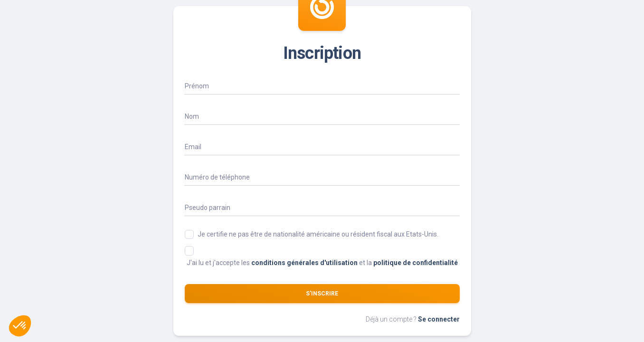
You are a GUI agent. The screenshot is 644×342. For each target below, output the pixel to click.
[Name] (322, 85)
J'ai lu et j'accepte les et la (322, 263)
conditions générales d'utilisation (304, 263)
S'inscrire (322, 294)
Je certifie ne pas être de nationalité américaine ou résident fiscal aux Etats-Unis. (318, 234)
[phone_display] (322, 177)
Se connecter (439, 319)
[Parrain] (322, 207)
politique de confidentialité (416, 263)
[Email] (322, 146)
